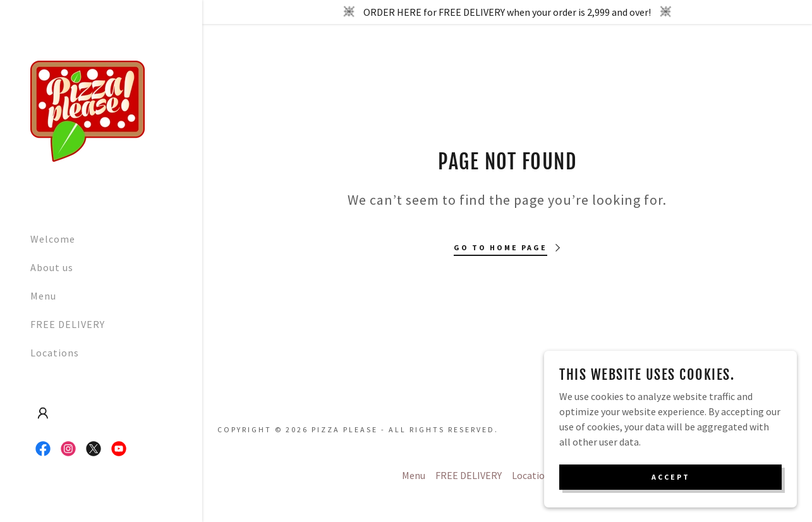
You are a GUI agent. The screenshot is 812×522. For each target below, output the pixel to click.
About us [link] (52, 267)
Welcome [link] (53, 239)
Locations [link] (55, 353)
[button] (43, 413)
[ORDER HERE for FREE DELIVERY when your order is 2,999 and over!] (507, 12)
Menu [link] (43, 296)
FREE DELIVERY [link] (68, 324)
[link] (88, 110)
